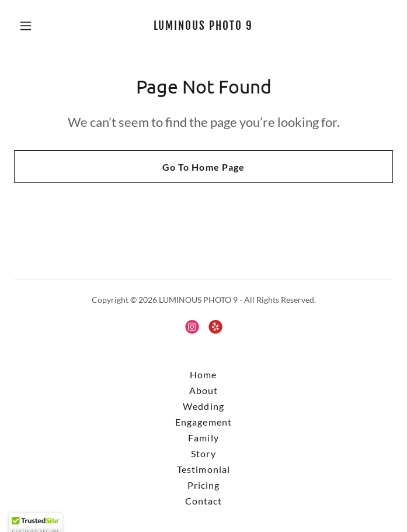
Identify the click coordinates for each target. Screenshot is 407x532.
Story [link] (203, 453)
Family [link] (203, 438)
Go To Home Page (203, 167)
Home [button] (203, 374)
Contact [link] (204, 501)
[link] (203, 26)
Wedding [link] (203, 406)
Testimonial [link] (203, 469)
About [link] (204, 390)
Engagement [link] (203, 422)
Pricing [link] (204, 485)
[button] (42, 26)
